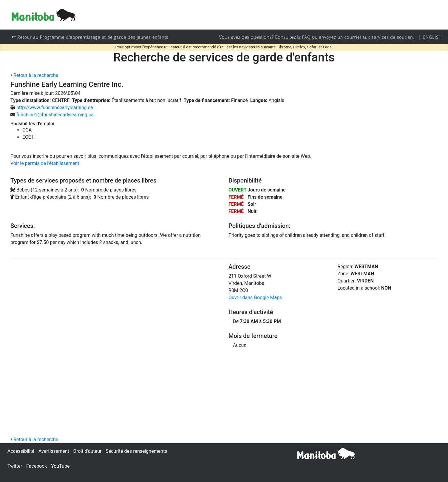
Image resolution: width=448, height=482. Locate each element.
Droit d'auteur (88, 451)
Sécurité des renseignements (136, 451)
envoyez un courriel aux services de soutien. (365, 37)
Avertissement (54, 451)
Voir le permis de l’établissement (45, 163)
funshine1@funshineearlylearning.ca (55, 115)
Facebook (37, 466)
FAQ (303, 37)
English (432, 37)
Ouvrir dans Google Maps (255, 298)
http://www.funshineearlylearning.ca (55, 108)
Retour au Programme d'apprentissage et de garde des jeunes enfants (95, 37)
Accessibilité (21, 451)
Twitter (15, 466)
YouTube (60, 466)
